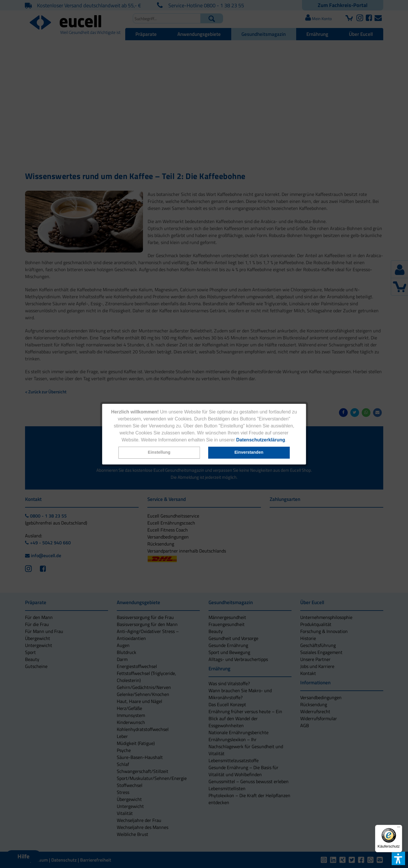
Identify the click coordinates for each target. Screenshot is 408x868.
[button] (159, 453)
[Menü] (399, 828)
